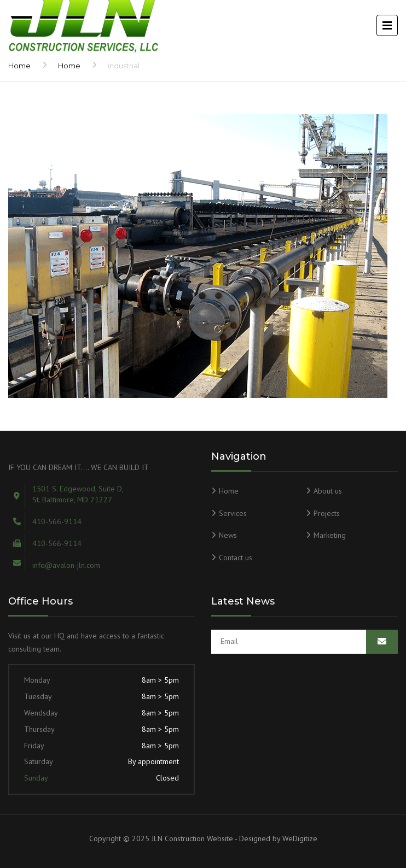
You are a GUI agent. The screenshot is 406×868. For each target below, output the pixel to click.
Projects (327, 513)
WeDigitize (300, 838)
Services (233, 513)
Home (19, 66)
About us (328, 491)
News (228, 535)
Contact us (236, 558)
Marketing (330, 535)
